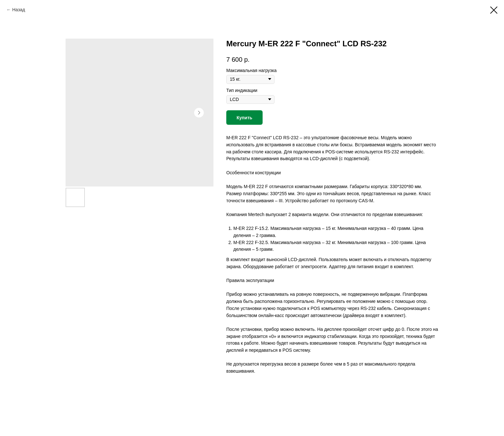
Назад (19, 10)
